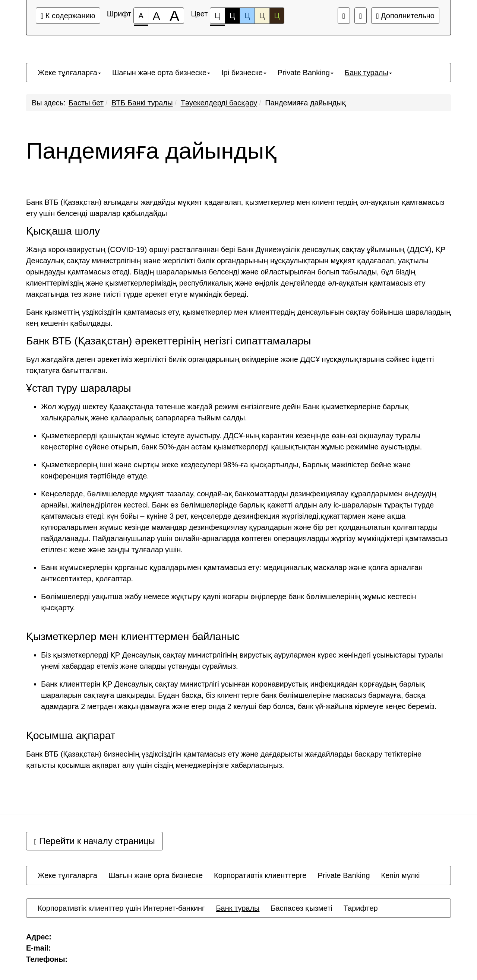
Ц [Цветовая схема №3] (247, 16)
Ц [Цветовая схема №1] (217, 18)
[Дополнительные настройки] (361, 16)
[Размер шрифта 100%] (141, 16)
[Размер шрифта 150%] (157, 16)
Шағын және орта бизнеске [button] (161, 73)
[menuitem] (69, 73)
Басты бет (86, 103)
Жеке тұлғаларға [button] (69, 73)
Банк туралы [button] (368, 73)
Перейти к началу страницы (94, 841)
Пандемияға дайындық (305, 103)
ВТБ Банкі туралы (142, 103)
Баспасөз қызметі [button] (301, 908)
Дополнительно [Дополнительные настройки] (405, 16)
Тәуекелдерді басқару (219, 103)
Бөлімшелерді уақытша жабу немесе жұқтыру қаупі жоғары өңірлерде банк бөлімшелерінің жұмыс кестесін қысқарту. (228, 602)
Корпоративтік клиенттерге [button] (260, 875)
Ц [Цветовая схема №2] (232, 16)
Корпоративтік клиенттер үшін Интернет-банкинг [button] (121, 908)
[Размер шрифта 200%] (175, 16)
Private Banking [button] (306, 73)
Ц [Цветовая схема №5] (277, 16)
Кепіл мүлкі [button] (401, 875)
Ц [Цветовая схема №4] (262, 16)
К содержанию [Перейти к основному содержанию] (68, 16)
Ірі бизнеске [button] (244, 73)
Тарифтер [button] (361, 908)
